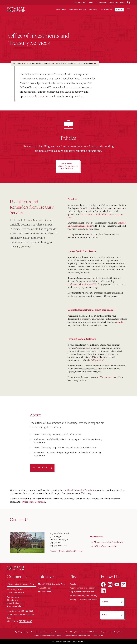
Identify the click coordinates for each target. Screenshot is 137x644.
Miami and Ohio (45, 592)
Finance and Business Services (38, 63)
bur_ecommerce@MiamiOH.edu (96, 214)
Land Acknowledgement (58, 632)
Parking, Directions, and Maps (83, 600)
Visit (91, 2)
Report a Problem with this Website (78, 636)
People (73, 584)
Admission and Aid (77, 10)
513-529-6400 (26, 621)
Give (122, 2)
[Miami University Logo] (16, 10)
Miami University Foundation (81, 490)
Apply (119, 10)
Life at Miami (106, 10)
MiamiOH (17, 63)
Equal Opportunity (21, 632)
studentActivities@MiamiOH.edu (84, 284)
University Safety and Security (83, 596)
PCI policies (97, 360)
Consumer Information (39, 632)
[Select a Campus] (22, 584)
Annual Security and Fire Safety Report (48, 636)
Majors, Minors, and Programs (83, 588)
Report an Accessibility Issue (112, 632)
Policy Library (98, 636)
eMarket (120, 322)
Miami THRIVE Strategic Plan (51, 584)
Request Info (80, 2)
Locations (100, 2)
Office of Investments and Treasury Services (74, 63)
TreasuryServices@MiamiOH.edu (66, 551)
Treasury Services (109, 377)
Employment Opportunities (82, 592)
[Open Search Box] (129, 2)
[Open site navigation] (128, 10)
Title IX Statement (92, 632)
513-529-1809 (27, 611)
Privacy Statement (76, 632)
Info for (112, 2)
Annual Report (45, 588)
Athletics (93, 10)
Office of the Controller (34, 502)
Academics (61, 10)
